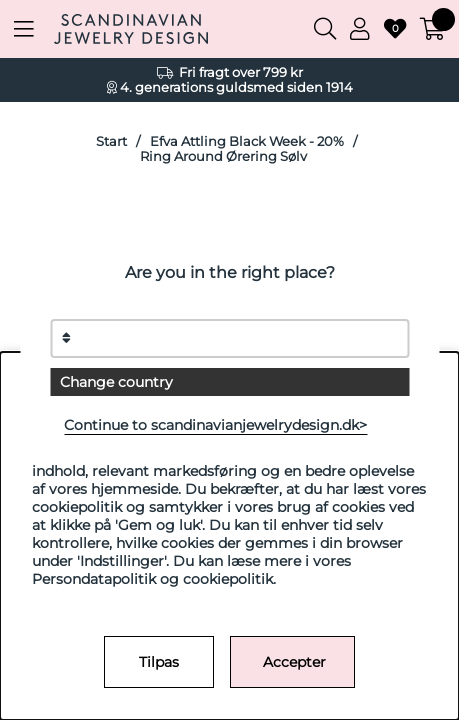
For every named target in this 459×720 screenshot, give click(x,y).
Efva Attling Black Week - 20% (247, 141)
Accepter (294, 662)
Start (111, 141)
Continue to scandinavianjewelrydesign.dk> (215, 425)
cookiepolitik (228, 579)
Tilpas (159, 662)
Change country (116, 382)
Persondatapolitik (94, 579)
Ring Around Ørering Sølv (223, 156)
